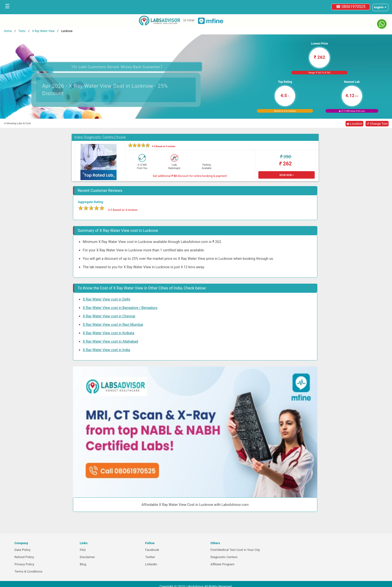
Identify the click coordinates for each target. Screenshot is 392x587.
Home (8, 31)
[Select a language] (380, 7)
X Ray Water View (43, 31)
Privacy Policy (24, 564)
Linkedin (151, 564)
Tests (22, 31)
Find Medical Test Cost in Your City (235, 550)
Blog (83, 564)
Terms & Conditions (28, 571)
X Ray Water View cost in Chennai (109, 316)
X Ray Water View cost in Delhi (107, 299)
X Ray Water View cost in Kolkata (109, 333)
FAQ (83, 550)
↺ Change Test (377, 124)
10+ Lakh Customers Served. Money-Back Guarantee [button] (117, 66)
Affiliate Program (222, 564)
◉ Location (354, 124)
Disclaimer (87, 557)
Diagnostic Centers (224, 557)
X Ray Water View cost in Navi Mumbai (113, 325)
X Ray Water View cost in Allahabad (111, 341)
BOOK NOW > (287, 175)
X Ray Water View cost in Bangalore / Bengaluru (120, 308)
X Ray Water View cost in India (107, 350)
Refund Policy (24, 557)
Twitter (150, 557)
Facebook (152, 550)
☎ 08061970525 (351, 7)
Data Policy (23, 550)
